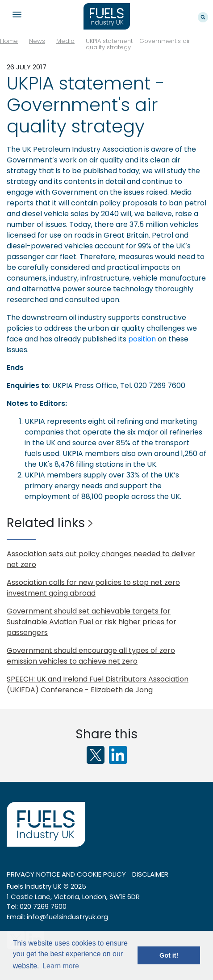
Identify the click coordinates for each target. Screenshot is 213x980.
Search (203, 17)
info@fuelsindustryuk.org (67, 917)
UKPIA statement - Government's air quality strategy (138, 44)
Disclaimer (150, 874)
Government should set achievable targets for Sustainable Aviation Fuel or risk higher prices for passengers (92, 622)
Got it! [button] (169, 955)
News (37, 41)
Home (9, 41)
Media (65, 41)
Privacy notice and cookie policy (66, 874)
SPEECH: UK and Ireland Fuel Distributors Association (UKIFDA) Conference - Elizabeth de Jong (98, 684)
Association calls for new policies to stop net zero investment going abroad (93, 588)
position (142, 339)
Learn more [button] (61, 966)
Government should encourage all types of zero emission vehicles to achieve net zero (91, 656)
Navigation (17, 15)
